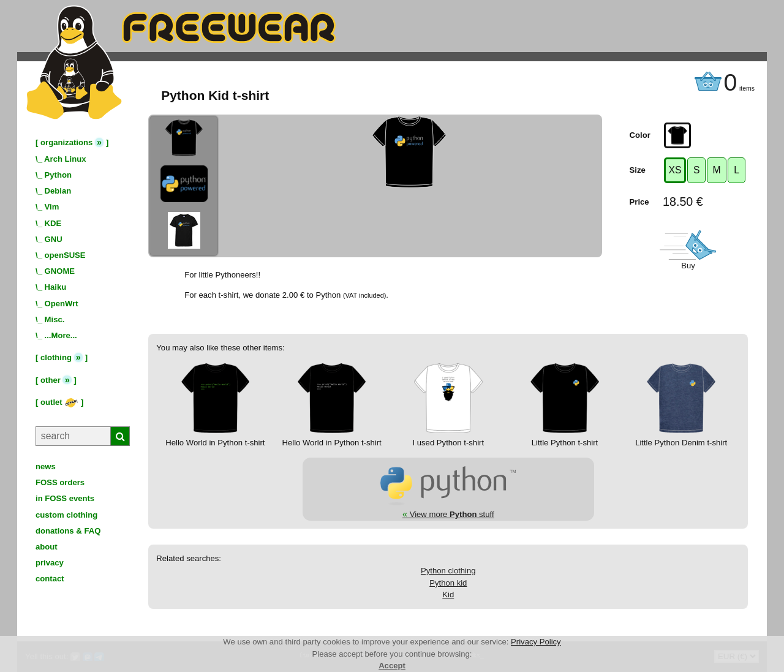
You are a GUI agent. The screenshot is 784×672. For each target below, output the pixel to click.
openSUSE (65, 255)
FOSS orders (60, 482)
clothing (56, 357)
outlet (59, 402)
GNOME (60, 271)
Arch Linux (65, 159)
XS (675, 170)
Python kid (448, 583)
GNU (54, 239)
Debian (58, 191)
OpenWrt (62, 304)
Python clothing (448, 571)
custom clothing (66, 515)
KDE (53, 223)
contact (50, 579)
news (46, 466)
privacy (50, 563)
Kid (448, 595)
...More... (61, 335)
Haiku (56, 287)
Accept (392, 666)
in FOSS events (65, 498)
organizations (66, 142)
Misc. (55, 319)
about (47, 547)
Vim (52, 207)
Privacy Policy (536, 642)
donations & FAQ (68, 531)
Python (58, 175)
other (51, 380)
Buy (688, 266)
